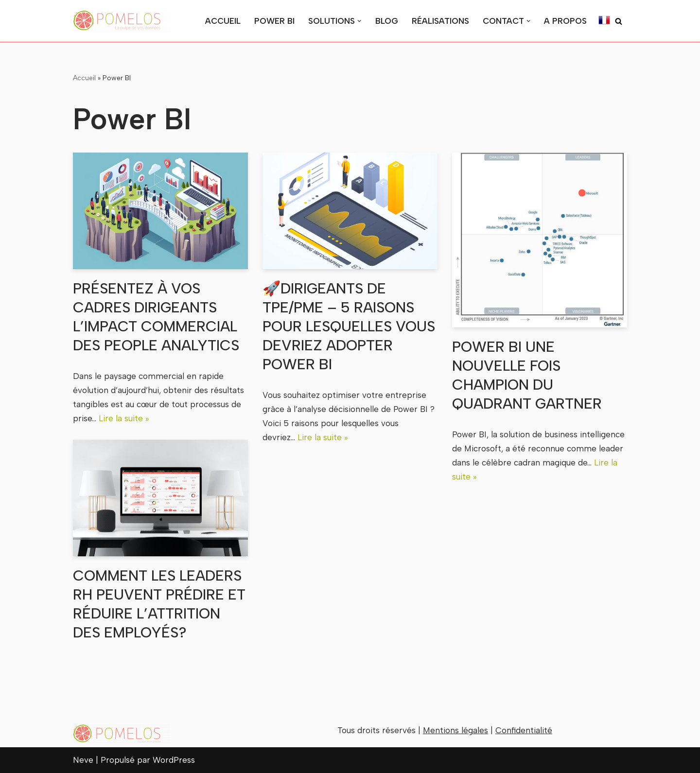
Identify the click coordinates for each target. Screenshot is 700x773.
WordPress (174, 760)
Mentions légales (455, 730)
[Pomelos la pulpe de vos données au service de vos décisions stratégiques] (122, 21)
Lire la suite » (124, 418)
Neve (83, 760)
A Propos (565, 21)
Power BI (274, 21)
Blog (387, 21)
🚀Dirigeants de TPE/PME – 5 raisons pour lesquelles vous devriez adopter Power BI (349, 326)
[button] (359, 21)
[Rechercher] (619, 21)
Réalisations (440, 21)
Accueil (223, 21)
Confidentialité (524, 730)
